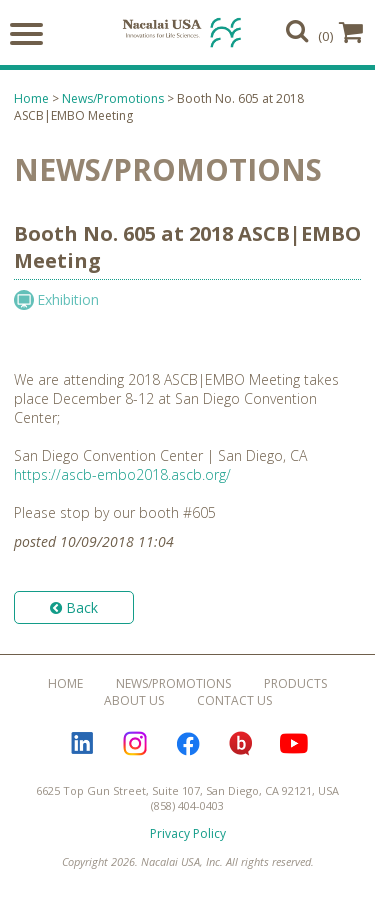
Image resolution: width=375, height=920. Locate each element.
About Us (134, 700)
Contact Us (234, 700)
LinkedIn (82, 744)
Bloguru (241, 744)
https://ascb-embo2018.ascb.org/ (122, 474)
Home (31, 98)
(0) (340, 32)
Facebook (188, 744)
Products (295, 683)
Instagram (135, 744)
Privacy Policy (188, 833)
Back (74, 607)
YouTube (294, 744)
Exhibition (68, 299)
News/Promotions (113, 98)
